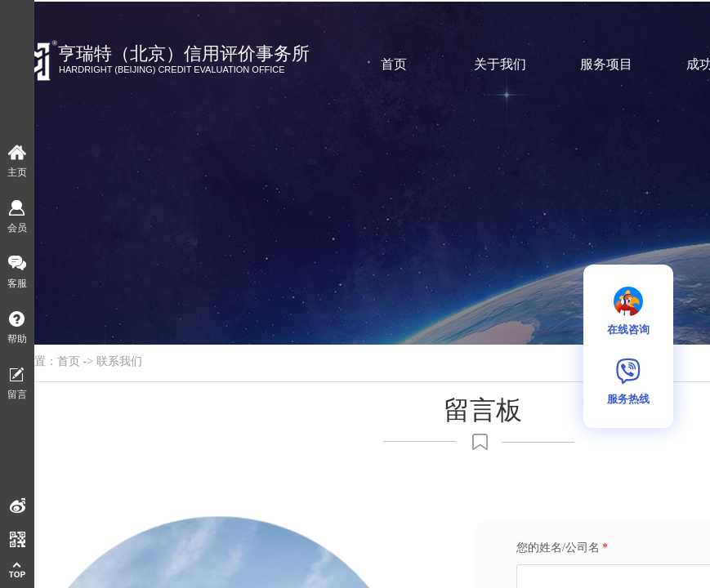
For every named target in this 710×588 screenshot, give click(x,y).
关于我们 (500, 64)
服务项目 (606, 64)
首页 (394, 64)
